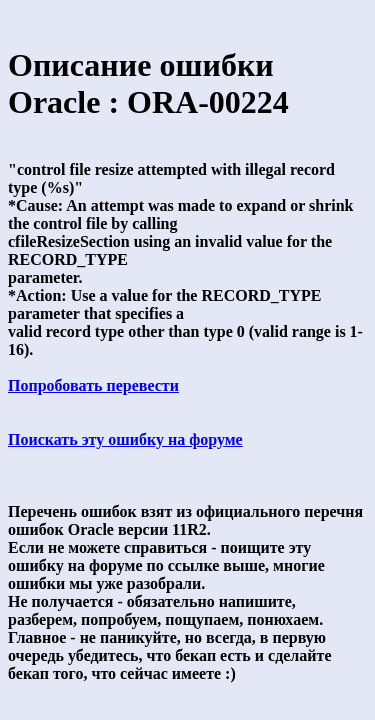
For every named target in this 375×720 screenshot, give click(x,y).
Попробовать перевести (93, 385)
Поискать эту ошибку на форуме (125, 439)
